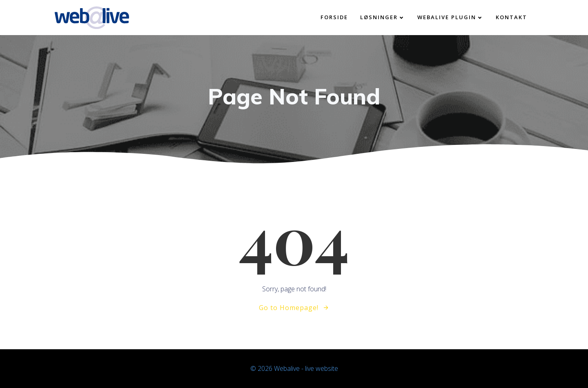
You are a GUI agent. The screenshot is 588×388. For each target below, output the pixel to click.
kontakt (511, 17)
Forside (334, 17)
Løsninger (383, 17)
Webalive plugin (450, 17)
